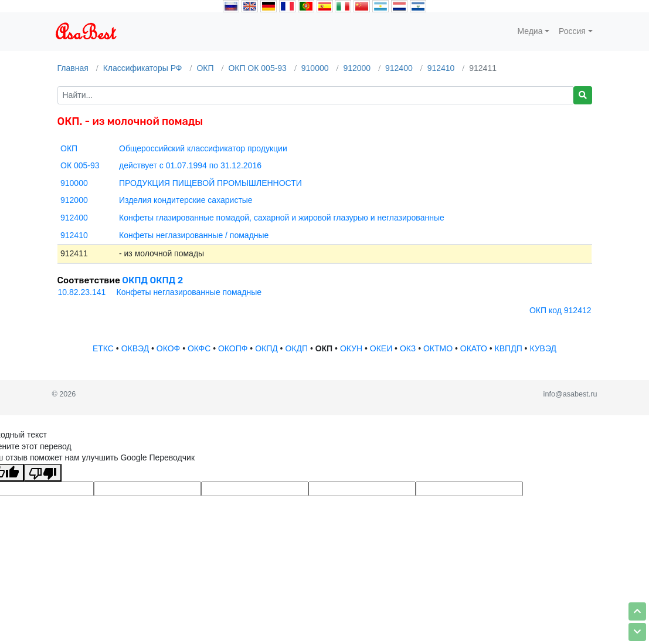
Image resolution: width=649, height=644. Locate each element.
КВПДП (509, 348)
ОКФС (199, 348)
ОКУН (351, 348)
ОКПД (266, 348)
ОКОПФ (233, 348)
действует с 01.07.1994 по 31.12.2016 (190, 165)
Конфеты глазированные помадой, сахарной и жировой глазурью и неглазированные (282, 218)
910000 (315, 68)
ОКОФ (168, 348)
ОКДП (296, 348)
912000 (357, 68)
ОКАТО (474, 348)
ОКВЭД (135, 348)
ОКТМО (438, 348)
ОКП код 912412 (560, 310)
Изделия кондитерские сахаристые (186, 200)
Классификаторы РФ (143, 68)
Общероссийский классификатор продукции (203, 148)
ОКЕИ (381, 348)
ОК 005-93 (80, 165)
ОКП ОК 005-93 (257, 68)
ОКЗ (408, 348)
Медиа (530, 31)
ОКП (205, 68)
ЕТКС (103, 348)
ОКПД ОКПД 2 (152, 280)
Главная (73, 68)
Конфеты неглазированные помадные (189, 292)
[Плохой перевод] (43, 473)
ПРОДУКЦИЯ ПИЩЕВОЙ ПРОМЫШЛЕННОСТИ (210, 183)
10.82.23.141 (82, 292)
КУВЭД (543, 348)
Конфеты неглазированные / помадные (194, 235)
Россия (572, 31)
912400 (399, 68)
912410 (441, 68)
